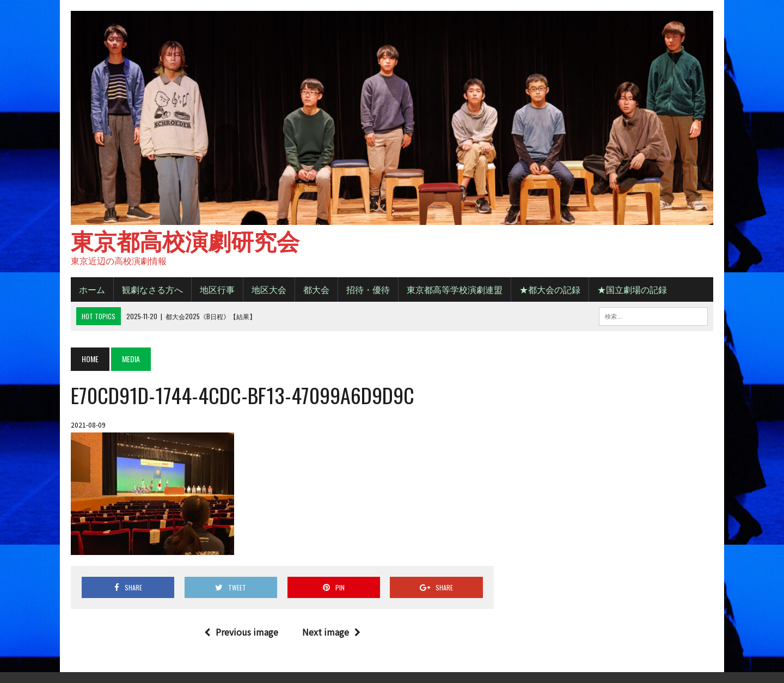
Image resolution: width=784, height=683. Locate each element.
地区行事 (217, 289)
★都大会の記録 (550, 289)
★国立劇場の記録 (632, 289)
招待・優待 (368, 289)
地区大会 (269, 289)
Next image (331, 632)
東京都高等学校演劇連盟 (455, 289)
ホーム (92, 289)
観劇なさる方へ (152, 289)
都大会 (316, 289)
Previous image (241, 632)
